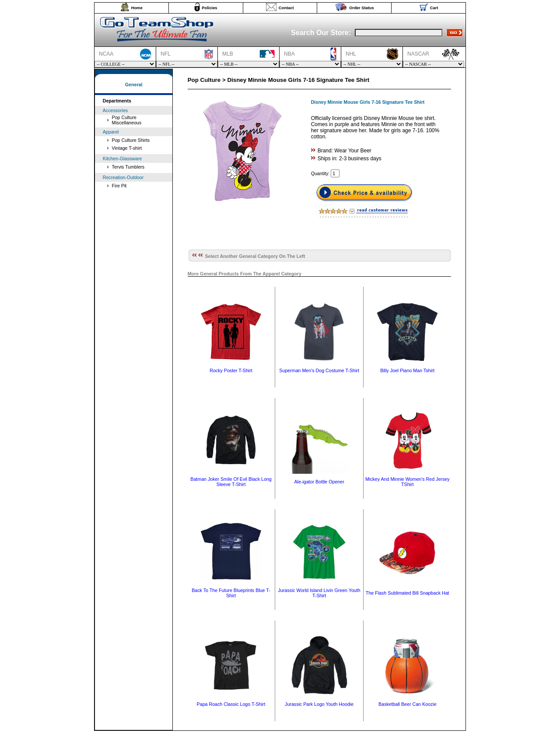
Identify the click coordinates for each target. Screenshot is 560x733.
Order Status (362, 8)
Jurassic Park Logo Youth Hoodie (319, 704)
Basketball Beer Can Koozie (408, 704)
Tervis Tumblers (128, 167)
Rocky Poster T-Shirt (231, 370)
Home (137, 8)
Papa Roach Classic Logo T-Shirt (231, 704)
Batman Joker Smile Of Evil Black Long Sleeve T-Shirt (231, 482)
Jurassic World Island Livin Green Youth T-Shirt (319, 593)
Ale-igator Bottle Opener (319, 482)
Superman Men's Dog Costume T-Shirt (319, 370)
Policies (209, 8)
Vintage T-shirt (127, 148)
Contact (286, 8)
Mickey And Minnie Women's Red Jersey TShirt (408, 482)
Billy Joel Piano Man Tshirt (407, 370)
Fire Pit (119, 186)
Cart (434, 8)
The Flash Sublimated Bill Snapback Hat (408, 593)
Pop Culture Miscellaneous (127, 120)
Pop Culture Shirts (131, 140)
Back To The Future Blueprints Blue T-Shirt (231, 593)
